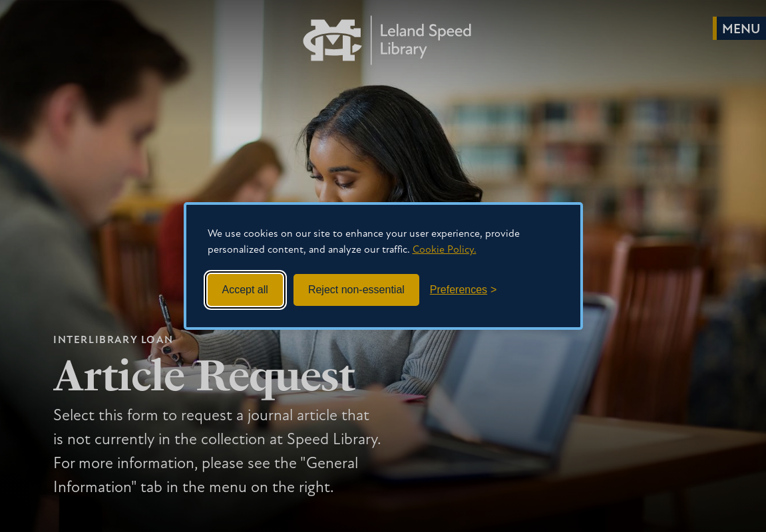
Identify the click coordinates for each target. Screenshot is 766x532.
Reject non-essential (356, 290)
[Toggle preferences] (464, 290)
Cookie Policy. (445, 250)
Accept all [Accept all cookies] (245, 290)
